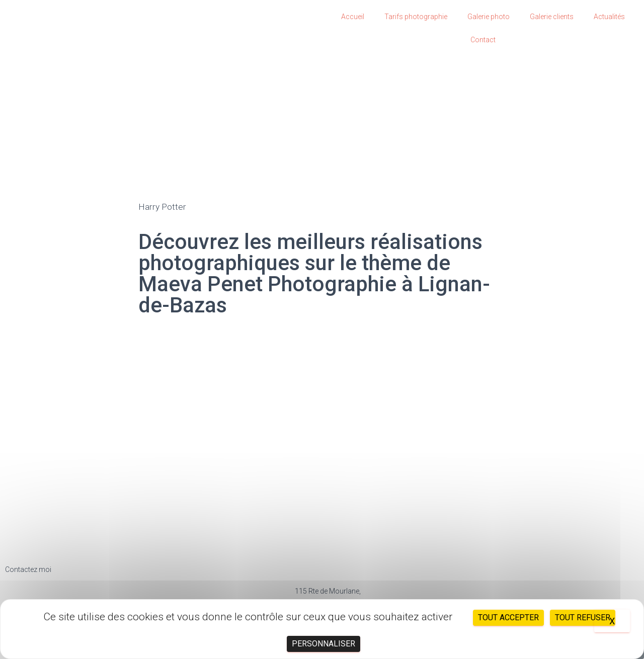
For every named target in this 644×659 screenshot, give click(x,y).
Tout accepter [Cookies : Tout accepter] (508, 617)
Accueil (353, 17)
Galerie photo (489, 17)
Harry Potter (163, 207)
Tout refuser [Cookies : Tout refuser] (583, 617)
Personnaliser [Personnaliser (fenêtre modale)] (324, 644)
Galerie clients (552, 17)
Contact (483, 40)
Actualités (609, 17)
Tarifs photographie (416, 17)
